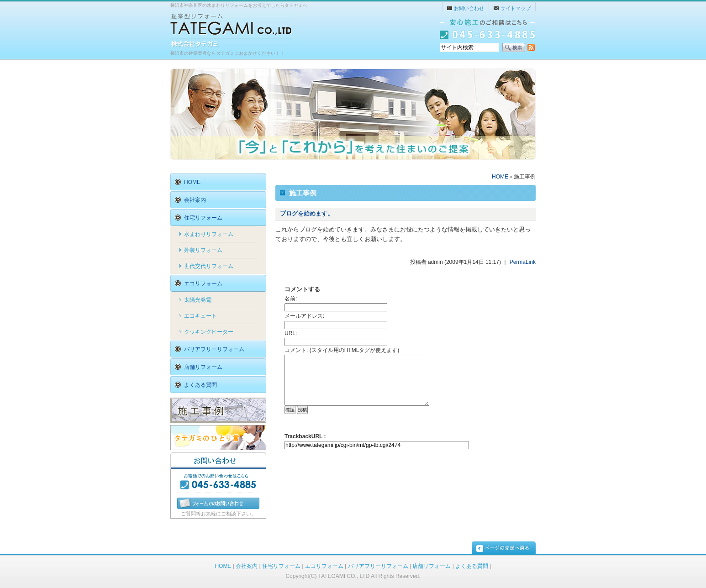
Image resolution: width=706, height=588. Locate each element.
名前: (291, 299)
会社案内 (247, 566)
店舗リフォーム (432, 566)
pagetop (504, 548)
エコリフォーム (324, 566)
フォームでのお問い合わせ (218, 503)
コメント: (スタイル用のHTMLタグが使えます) (342, 350)
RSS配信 (531, 47)
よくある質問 (472, 566)
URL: (291, 333)
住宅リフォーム (281, 566)
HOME (500, 177)
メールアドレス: (304, 316)
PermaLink (523, 262)
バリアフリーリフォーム (378, 566)
